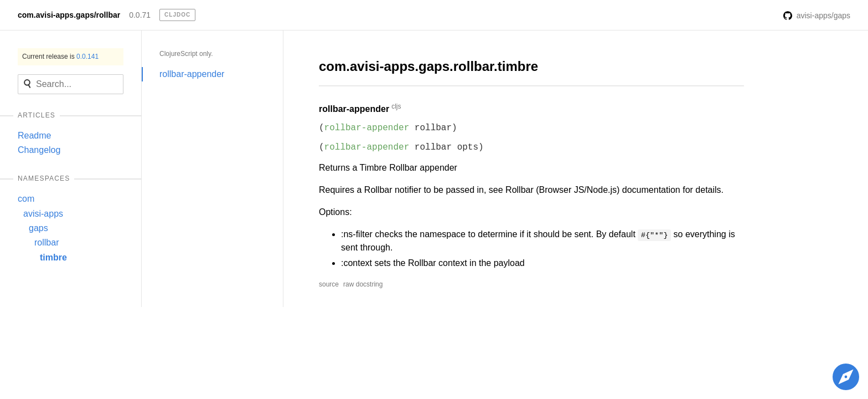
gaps (38, 228)
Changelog (39, 150)
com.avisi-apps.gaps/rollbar (69, 15)
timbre (53, 257)
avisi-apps (43, 214)
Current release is (60, 57)
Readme (34, 135)
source (329, 284)
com (26, 199)
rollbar (46, 242)
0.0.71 (140, 15)
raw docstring (363, 284)
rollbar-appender (192, 74)
